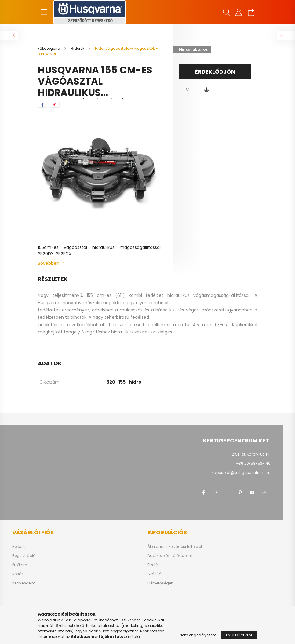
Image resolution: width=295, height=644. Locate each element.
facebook (203, 493)
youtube (252, 493)
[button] (188, 90)
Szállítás (156, 574)
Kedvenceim (24, 583)
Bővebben (49, 263)
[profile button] (239, 12)
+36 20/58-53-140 (253, 463)
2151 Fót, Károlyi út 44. (251, 454)
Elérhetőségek (160, 583)
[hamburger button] (44, 12)
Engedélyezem (239, 635)
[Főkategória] (49, 48)
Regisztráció (24, 556)
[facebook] (42, 105)
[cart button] (251, 12)
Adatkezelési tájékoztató (170, 556)
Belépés (19, 547)
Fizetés (154, 565)
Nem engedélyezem (198, 635)
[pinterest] (55, 105)
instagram (216, 493)
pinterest (240, 493)
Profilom (20, 565)
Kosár (18, 574)
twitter (228, 493)
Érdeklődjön (215, 72)
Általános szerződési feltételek (175, 547)
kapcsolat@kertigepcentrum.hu (241, 473)
